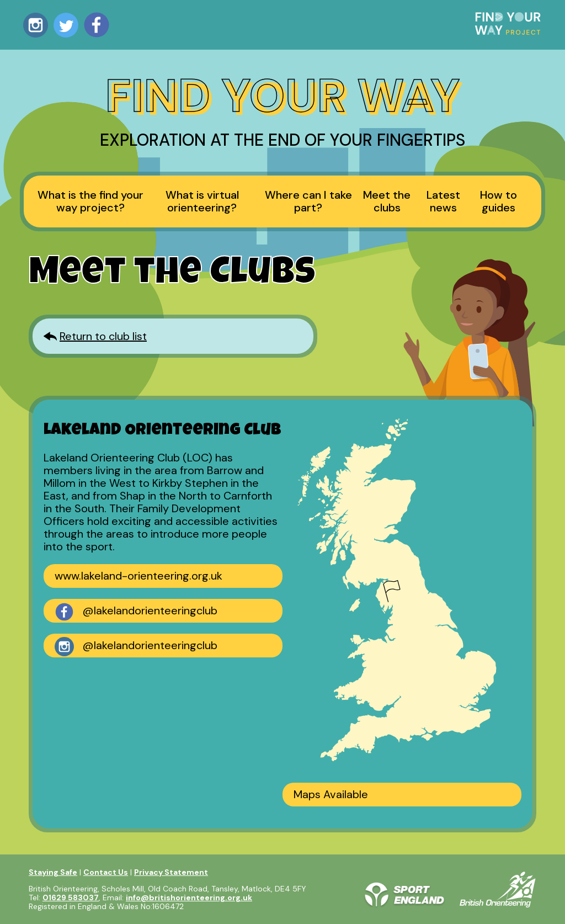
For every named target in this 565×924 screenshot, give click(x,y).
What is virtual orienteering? (202, 201)
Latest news (443, 201)
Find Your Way (282, 96)
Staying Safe (53, 872)
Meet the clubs (387, 201)
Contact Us (106, 872)
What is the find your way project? (90, 201)
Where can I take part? (308, 201)
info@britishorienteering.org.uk (189, 898)
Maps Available (331, 794)
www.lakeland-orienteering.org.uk (138, 576)
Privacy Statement (171, 872)
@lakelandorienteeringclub (136, 612)
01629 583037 (71, 898)
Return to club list (103, 336)
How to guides (499, 201)
